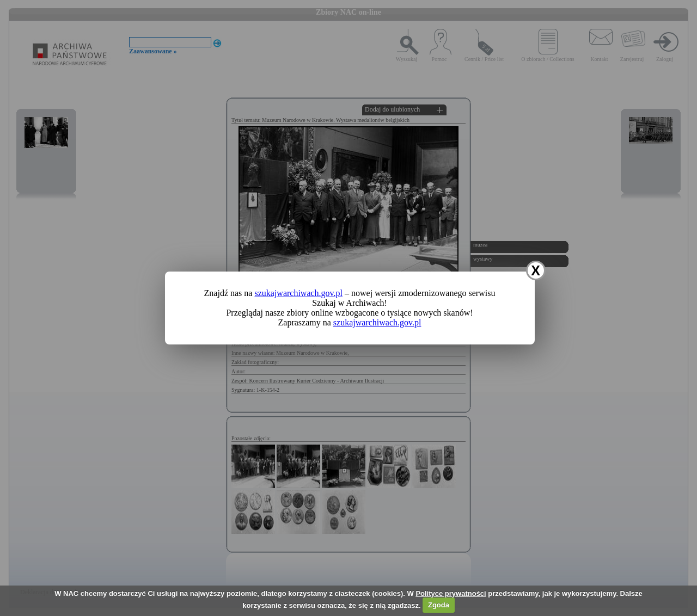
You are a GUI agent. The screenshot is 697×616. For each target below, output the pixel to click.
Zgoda (439, 605)
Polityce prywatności (451, 593)
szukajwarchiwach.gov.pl (298, 293)
